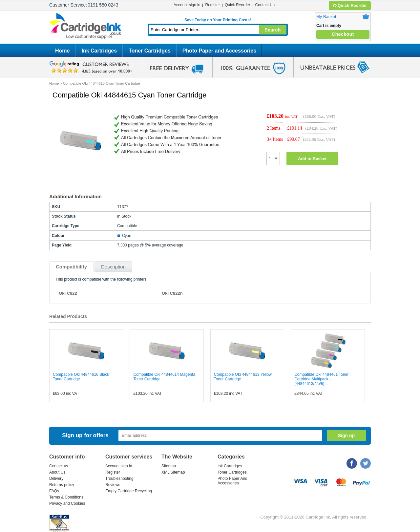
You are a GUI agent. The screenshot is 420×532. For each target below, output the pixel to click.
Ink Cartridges (99, 51)
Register (212, 5)
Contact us (59, 466)
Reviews (113, 485)
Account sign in (187, 5)
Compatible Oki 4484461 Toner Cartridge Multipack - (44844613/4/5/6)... (321, 379)
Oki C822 (68, 293)
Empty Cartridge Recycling (129, 491)
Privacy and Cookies (67, 503)
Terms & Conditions (66, 497)
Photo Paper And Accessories (232, 481)
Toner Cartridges (150, 51)
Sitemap (169, 466)
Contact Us (265, 5)
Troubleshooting (119, 479)
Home (62, 51)
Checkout (343, 34)
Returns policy (62, 485)
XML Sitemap (173, 472)
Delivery (56, 479)
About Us (57, 472)
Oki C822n (172, 293)
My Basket (326, 17)
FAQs (54, 491)
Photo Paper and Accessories (219, 51)
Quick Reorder (350, 6)
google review (92, 67)
